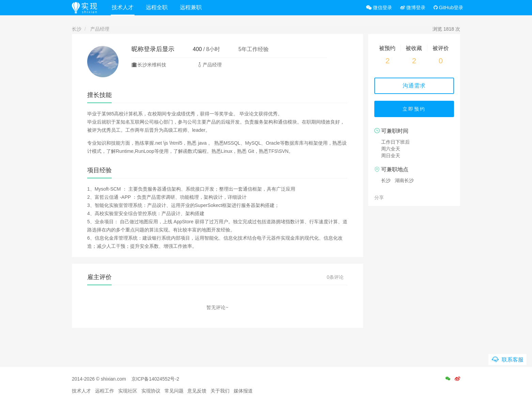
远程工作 (105, 391)
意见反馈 (197, 391)
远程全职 (157, 7)
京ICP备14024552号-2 (155, 379)
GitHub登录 (448, 7)
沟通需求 (414, 86)
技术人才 (123, 7)
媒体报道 (243, 391)
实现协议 (151, 391)
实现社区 (128, 391)
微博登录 (413, 7)
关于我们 (220, 391)
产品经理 (100, 29)
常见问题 (174, 391)
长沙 (77, 29)
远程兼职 (191, 7)
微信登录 (379, 7)
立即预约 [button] (414, 109)
